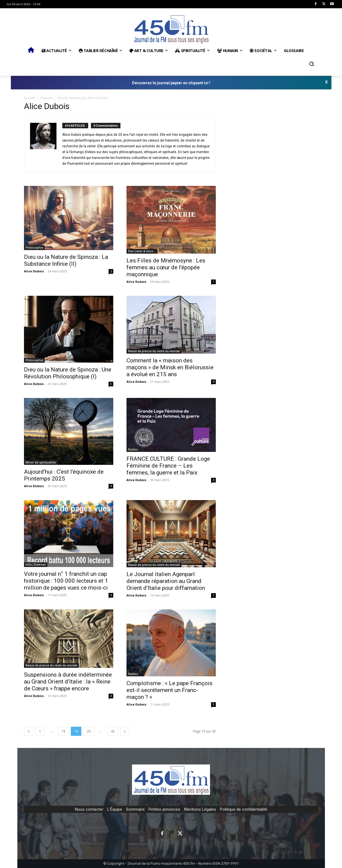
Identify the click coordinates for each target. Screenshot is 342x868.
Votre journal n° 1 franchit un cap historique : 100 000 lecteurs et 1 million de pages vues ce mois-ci (66, 581)
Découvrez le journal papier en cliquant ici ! (171, 83)
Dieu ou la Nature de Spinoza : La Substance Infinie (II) (66, 260)
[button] (312, 64)
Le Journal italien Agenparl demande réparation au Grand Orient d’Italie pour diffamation (166, 581)
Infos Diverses (36, 565)
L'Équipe (115, 809)
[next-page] (125, 731)
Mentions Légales (200, 809)
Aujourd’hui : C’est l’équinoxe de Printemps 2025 (64, 475)
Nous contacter (89, 809)
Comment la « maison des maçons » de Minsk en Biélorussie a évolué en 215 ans (170, 367)
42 (113, 731)
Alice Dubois (34, 271)
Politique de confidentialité (244, 809)
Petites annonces (164, 809)
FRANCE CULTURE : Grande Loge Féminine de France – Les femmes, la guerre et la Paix (168, 466)
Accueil (29, 98)
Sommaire (135, 809)
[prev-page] (29, 731)
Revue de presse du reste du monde (154, 351)
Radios (133, 449)
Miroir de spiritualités (41, 462)
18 (63, 731)
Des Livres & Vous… (142, 251)
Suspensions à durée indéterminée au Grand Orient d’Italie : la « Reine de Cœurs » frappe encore (68, 682)
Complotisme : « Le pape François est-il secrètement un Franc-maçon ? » (169, 690)
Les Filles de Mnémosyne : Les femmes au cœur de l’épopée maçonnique (166, 267)
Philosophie (34, 248)
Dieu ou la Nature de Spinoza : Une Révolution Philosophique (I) (68, 373)
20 (89, 731)
